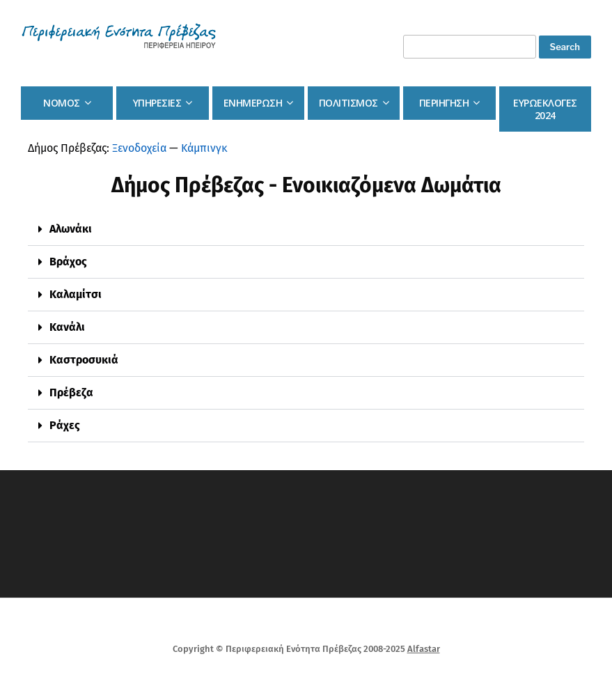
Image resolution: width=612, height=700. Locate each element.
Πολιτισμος (348, 103)
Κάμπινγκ (204, 148)
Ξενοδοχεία (139, 148)
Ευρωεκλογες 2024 (545, 109)
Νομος (62, 103)
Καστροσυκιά (84, 360)
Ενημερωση (253, 103)
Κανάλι (67, 327)
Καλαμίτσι (76, 294)
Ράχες (65, 425)
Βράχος (68, 262)
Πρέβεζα (71, 392)
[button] (306, 230)
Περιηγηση (444, 103)
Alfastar (424, 649)
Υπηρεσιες (157, 103)
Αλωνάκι (71, 229)
